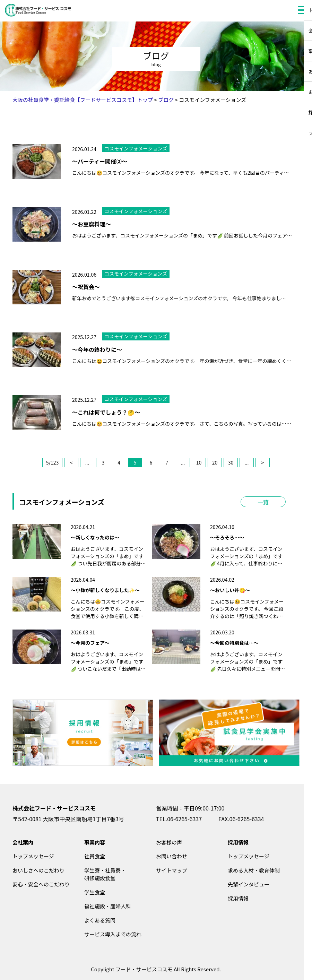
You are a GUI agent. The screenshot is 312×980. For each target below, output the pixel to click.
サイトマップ (172, 870)
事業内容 (95, 842)
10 (199, 462)
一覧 (263, 502)
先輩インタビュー (249, 884)
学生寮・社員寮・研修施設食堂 (105, 874)
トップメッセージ (33, 856)
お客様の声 (169, 842)
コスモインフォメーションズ (136, 148)
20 (215, 462)
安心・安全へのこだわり (41, 884)
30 (231, 462)
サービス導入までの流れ (113, 934)
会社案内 (23, 842)
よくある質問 (100, 920)
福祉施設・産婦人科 (108, 906)
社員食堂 (95, 856)
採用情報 (238, 842)
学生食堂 (95, 892)
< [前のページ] (71, 462)
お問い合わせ (172, 856)
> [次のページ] (263, 462)
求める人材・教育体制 (254, 870)
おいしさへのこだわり (38, 870)
